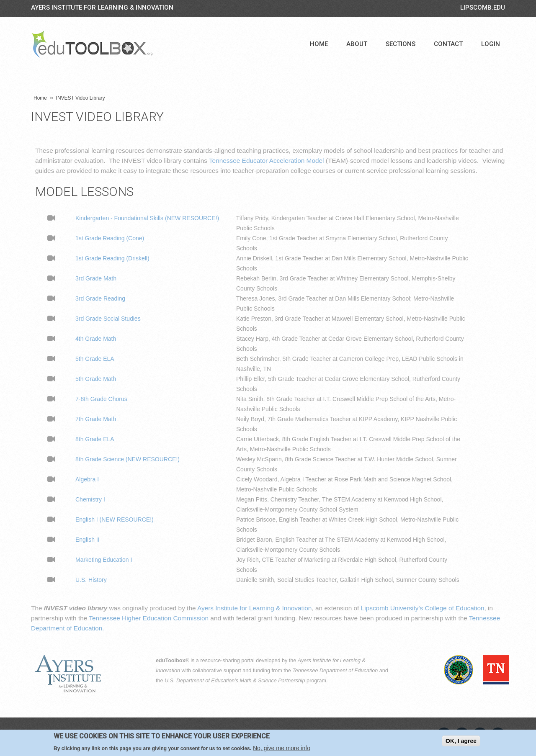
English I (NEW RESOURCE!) (115, 519)
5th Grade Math (96, 379)
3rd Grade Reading (100, 298)
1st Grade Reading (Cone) (110, 238)
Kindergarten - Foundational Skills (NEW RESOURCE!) (147, 218)
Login (491, 44)
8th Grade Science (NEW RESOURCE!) (128, 459)
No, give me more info (282, 749)
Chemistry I (90, 499)
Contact (448, 44)
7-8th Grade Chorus (101, 399)
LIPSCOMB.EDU (483, 8)
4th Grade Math (96, 339)
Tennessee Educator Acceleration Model (267, 161)
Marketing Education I (104, 560)
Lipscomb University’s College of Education (423, 608)
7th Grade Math (96, 419)
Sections (401, 44)
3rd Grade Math (96, 278)
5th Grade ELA (95, 359)
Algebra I (87, 479)
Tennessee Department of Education (335, 671)
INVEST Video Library (81, 98)
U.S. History (91, 580)
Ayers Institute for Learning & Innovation (102, 8)
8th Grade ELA (95, 439)
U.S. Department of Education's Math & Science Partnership (235, 681)
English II (88, 540)
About (357, 44)
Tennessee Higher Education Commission (149, 618)
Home (319, 44)
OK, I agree (461, 742)
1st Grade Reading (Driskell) (112, 258)
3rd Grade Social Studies (108, 319)
